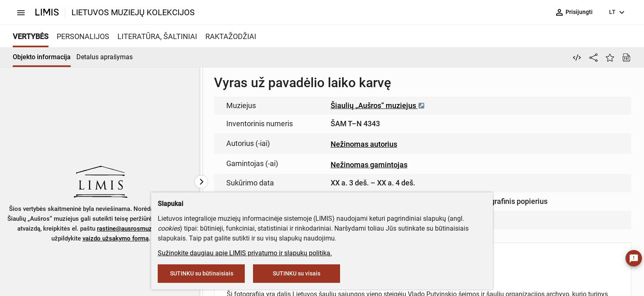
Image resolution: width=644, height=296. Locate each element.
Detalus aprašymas (105, 57)
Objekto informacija (42, 57)
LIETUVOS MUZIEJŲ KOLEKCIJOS (133, 12)
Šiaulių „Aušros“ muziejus (378, 105)
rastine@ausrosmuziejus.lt (134, 229)
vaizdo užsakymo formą (116, 238)
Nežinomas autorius (364, 144)
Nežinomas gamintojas (369, 165)
